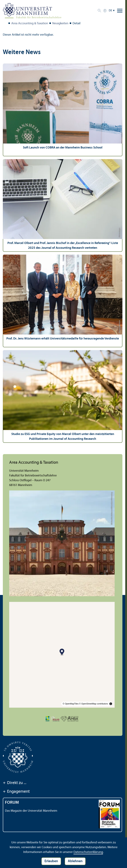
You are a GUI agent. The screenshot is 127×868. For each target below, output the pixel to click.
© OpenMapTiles (71, 704)
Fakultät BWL (5, 24)
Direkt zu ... (15, 783)
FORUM (12, 803)
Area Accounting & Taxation (30, 23)
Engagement (16, 792)
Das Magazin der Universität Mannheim (31, 811)
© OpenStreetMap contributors (94, 704)
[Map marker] (62, 652)
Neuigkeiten (60, 23)
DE (110, 11)
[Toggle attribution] (111, 704)
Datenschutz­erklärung (88, 852)
